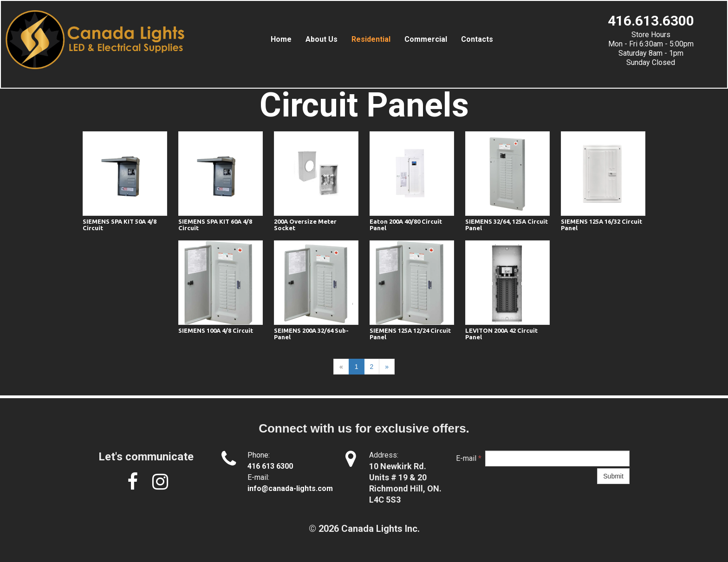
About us (322, 39)
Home (281, 39)
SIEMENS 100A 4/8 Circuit (216, 330)
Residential (371, 39)
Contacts (477, 39)
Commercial (426, 39)
